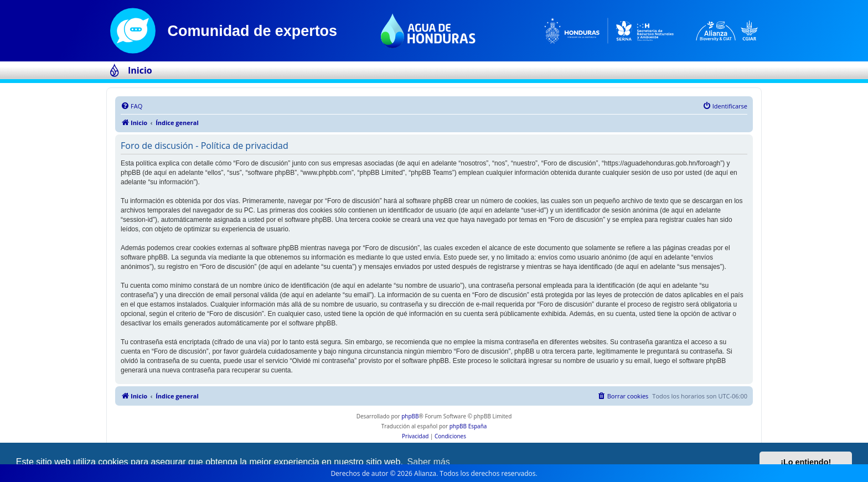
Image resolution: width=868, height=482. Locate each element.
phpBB (410, 416)
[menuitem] (131, 106)
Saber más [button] (429, 462)
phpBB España (468, 426)
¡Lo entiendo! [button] (806, 462)
